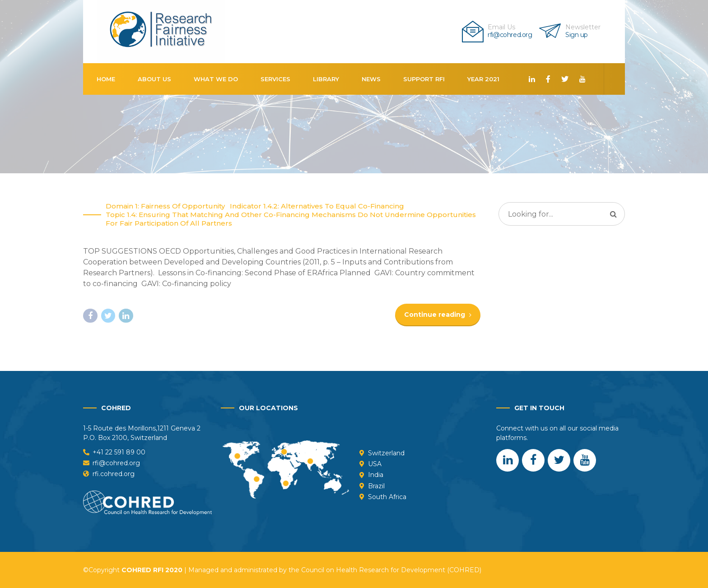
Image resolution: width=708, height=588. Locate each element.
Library (326, 79)
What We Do (216, 79)
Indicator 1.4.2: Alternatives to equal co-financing (317, 206)
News (371, 79)
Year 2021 (483, 79)
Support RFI (424, 79)
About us (154, 79)
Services (275, 79)
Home (106, 79)
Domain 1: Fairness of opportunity (165, 206)
